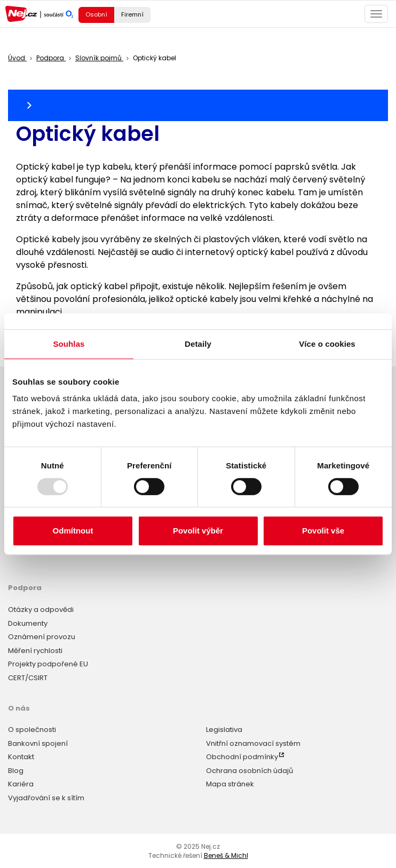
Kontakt (21, 757)
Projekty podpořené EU (48, 664)
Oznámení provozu (42, 637)
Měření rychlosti (35, 651)
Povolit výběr (198, 531)
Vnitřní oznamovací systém (253, 743)
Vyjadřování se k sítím (46, 798)
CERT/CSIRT (28, 678)
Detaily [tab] (198, 344)
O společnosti (32, 730)
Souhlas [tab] (69, 344)
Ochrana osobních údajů (250, 771)
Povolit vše (323, 531)
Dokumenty (28, 623)
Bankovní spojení (38, 743)
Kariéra (21, 784)
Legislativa (224, 730)
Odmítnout (73, 531)
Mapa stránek (230, 784)
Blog (16, 771)
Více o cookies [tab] (327, 344)
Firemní (132, 14)
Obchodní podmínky (242, 757)
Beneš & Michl (226, 855)
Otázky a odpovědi (41, 610)
